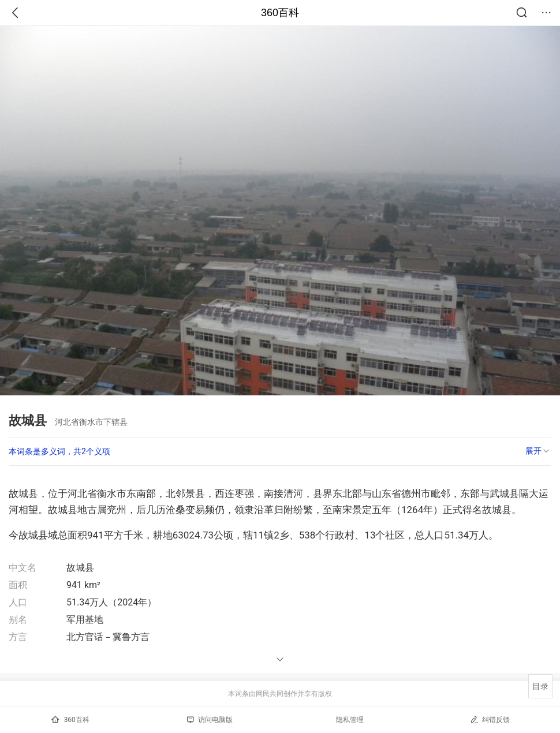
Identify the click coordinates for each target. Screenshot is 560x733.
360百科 (280, 13)
